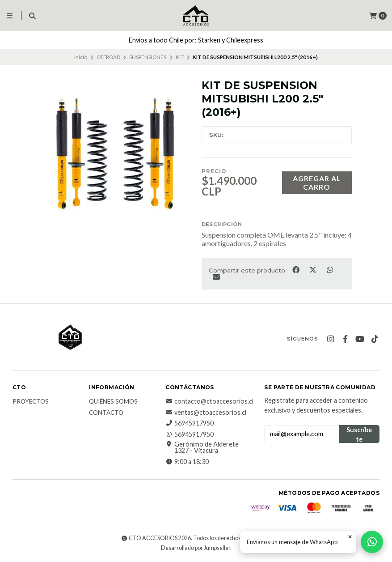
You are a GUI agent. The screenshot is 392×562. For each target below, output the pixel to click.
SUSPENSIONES (148, 57)
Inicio (81, 57)
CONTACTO (106, 413)
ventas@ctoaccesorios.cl (206, 413)
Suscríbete (359, 434)
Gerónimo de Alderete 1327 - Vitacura (202, 448)
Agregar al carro (317, 183)
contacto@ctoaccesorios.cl (209, 401)
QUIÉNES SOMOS (113, 402)
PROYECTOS (31, 402)
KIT (180, 57)
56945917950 (190, 423)
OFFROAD (108, 57)
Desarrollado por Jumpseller (196, 548)
